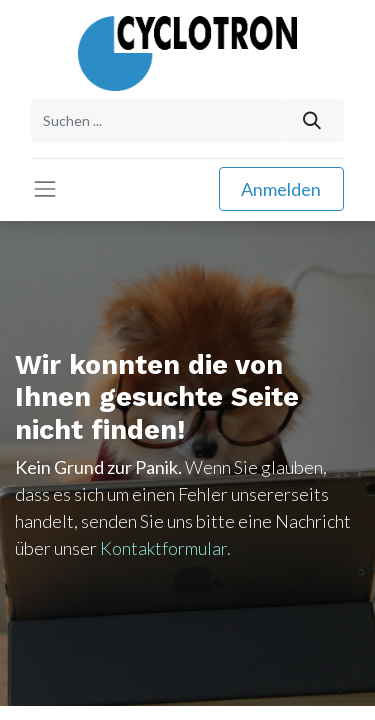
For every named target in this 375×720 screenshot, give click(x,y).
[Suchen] (312, 120)
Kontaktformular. (165, 548)
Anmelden (281, 189)
